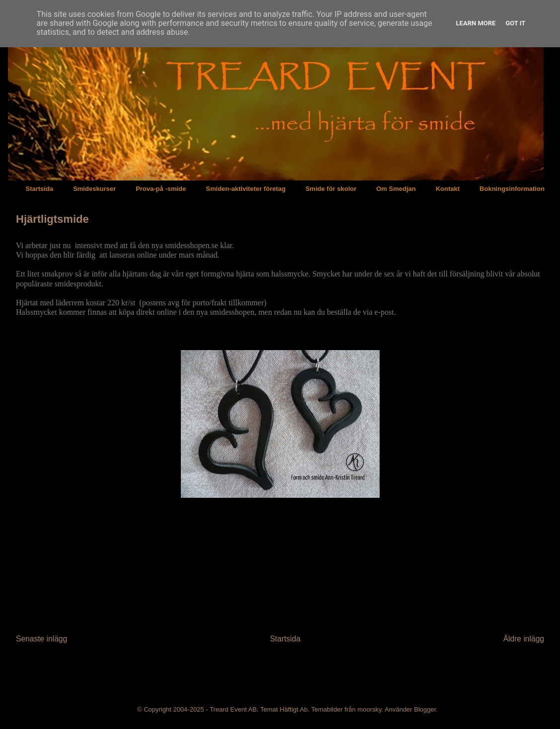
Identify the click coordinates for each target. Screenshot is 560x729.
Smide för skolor (331, 189)
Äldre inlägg (524, 639)
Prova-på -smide (161, 189)
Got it (515, 23)
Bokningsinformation (512, 189)
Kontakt (448, 189)
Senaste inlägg (41, 639)
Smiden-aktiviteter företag (245, 189)
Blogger (425, 709)
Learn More (476, 23)
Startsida (40, 189)
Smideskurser (94, 189)
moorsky (369, 709)
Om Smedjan (396, 189)
